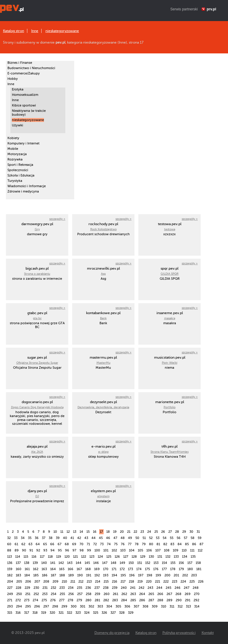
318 (35, 613)
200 (167, 575)
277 (62, 600)
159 (10, 569)
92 (38, 550)
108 (167, 550)
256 (71, 594)
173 (130, 569)
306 (127, 606)
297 (46, 606)
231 (45, 588)
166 (71, 569)
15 (88, 532)
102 (114, 550)
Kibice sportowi (24, 105)
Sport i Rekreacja (20, 165)
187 (53, 575)
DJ (37, 496)
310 (164, 606)
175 (147, 569)
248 (196, 588)
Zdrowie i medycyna (23, 191)
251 (28, 594)
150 (131, 563)
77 (130, 544)
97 (74, 550)
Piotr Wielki (170, 363)
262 (124, 594)
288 (160, 600)
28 (177, 532)
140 (44, 563)
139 (35, 563)
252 (36, 594)
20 (122, 532)
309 (155, 606)
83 (172, 544)
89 (17, 550)
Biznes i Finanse (20, 63)
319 (44, 613)
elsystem (103, 496)
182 (10, 575)
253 (45, 594)
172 (122, 569)
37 (44, 538)
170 (106, 569)
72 (95, 544)
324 (87, 613)
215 (106, 582)
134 (185, 557)
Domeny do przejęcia (112, 633)
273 (27, 600)
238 (106, 588)
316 (18, 613)
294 (19, 606)
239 (115, 588)
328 (122, 613)
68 (67, 544)
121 (75, 557)
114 (18, 557)
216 (115, 582)
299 (64, 606)
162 (36, 569)
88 (9, 550)
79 (144, 544)
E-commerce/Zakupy (24, 73)
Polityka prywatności (179, 633)
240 (124, 588)
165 (62, 569)
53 (158, 538)
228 (19, 588)
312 (180, 606)
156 (181, 563)
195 (123, 575)
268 (178, 594)
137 (18, 563)
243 (150, 588)
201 (176, 575)
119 (59, 557)
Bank (103, 318)
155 (173, 563)
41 (72, 538)
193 (106, 575)
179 (181, 569)
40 (65, 538)
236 (88, 588)
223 (175, 582)
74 (109, 544)
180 (190, 569)
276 (53, 600)
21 (129, 532)
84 (180, 544)
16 (95, 532)
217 (123, 582)
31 (198, 532)
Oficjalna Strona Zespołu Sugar (37, 363)
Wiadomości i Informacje (27, 186)
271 (10, 600)
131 (160, 557)
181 (199, 569)
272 (18, 600)
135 (193, 557)
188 (62, 575)
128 (134, 557)
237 (97, 588)
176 (156, 569)
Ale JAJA (37, 452)
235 (80, 588)
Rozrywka (15, 159)
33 (16, 538)
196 (132, 575)
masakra (170, 318)
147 (105, 563)
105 (140, 550)
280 (88, 600)
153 (156, 563)
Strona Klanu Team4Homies (170, 452)
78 (137, 544)
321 (61, 613)
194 (114, 575)
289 (170, 600)
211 (73, 582)
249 (10, 594)
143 (70, 563)
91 (31, 550)
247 (187, 588)
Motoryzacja (17, 154)
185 (36, 575)
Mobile (13, 149)
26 (163, 532)
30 (191, 532)
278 (71, 600)
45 (101, 538)
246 (178, 588)
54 (165, 538)
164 (53, 569)
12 (68, 532)
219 (140, 582)
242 (141, 588)
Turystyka (15, 181)
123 (92, 557)
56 (179, 538)
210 (64, 582)
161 (27, 569)
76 (123, 544)
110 (184, 550)
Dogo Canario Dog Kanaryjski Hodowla (37, 407)
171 (114, 569)
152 (148, 563)
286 (142, 600)
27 (170, 532)
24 (149, 532)
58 (193, 538)
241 (133, 588)
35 (30, 538)
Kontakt (208, 633)
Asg (103, 274)
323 (78, 613)
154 (164, 563)
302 (91, 606)
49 (130, 538)
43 (86, 538)
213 (89, 582)
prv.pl (211, 9)
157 (190, 563)
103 (123, 550)
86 (194, 544)
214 (98, 582)
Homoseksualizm (25, 95)
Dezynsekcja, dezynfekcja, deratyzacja (103, 407)
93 (45, 550)
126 (117, 557)
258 (89, 594)
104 (132, 550)
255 (62, 594)
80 (151, 544)
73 (102, 544)
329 (131, 613)
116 (34, 557)
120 (67, 557)
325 (96, 613)
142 (61, 563)
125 (109, 557)
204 (10, 582)
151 (140, 563)
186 (45, 575)
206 (28, 582)
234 (71, 588)
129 (143, 557)
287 (151, 600)
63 (30, 544)
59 (200, 538)
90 (24, 550)
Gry (37, 229)
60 (9, 544)
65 (45, 544)
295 (28, 606)
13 (75, 532)
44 (94, 538)
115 (26, 557)
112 (200, 550)
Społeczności (18, 170)
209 (56, 582)
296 (37, 606)
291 (188, 600)
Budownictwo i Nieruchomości (31, 68)
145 (87, 563)
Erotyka (18, 89)
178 (173, 569)
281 (97, 600)
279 (79, 600)
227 (10, 588)
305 (118, 606)
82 (165, 544)
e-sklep (103, 452)
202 (185, 575)
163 (44, 569)
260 (107, 594)
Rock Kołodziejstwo (103, 229)
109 (176, 550)
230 (36, 588)
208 (46, 582)
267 (169, 594)
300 (74, 606)
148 (114, 563)
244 (159, 588)
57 (186, 538)
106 (149, 550)
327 (113, 613)
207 (37, 582)
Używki (18, 125)
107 (158, 550)
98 (82, 550)
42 (79, 538)
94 (53, 550)
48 (123, 538)
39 (58, 538)
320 (52, 613)
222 (166, 582)
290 (179, 600)
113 (9, 557)
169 (97, 569)
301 (83, 606)
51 (144, 538)
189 (71, 575)
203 (194, 575)
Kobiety (13, 138)
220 (149, 582)
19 (115, 532)
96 (67, 550)
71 (88, 544)
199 (158, 575)
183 (18, 575)
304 (109, 606)
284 (124, 600)
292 (196, 600)
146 (96, 563)
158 (198, 563)
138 (27, 563)
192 (97, 575)
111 (192, 550)
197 (141, 575)
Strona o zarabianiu (37, 274)
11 (62, 532)
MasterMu (103, 363)
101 (106, 550)
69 (74, 544)
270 (197, 594)
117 (42, 557)
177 (164, 569)
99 (89, 550)
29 (184, 532)
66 (52, 544)
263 (133, 594)
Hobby (13, 79)
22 (135, 532)
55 (172, 538)
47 (115, 538)
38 (51, 538)
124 (100, 557)
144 (79, 563)
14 (81, 532)
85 (187, 544)
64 (38, 544)
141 (53, 563)
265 (151, 594)
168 (88, 569)
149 (122, 563)
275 (44, 600)
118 (50, 557)
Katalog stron (14, 31)
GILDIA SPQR (170, 274)
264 (142, 594)
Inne (35, 31)
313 (188, 606)
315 (10, 613)
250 (19, 594)
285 (133, 600)
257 (80, 594)
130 (151, 557)
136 (10, 563)
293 (10, 606)
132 (168, 557)
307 (136, 606)
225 (192, 582)
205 (19, 582)
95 (60, 550)
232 (53, 588)
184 (27, 575)
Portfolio (170, 407)
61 (16, 544)
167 (79, 569)
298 (55, 606)
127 (126, 557)
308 (145, 606)
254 (54, 594)
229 (27, 588)
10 (55, 532)
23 (142, 532)
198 (149, 575)
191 (89, 575)
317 (27, 613)
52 (151, 538)
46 (108, 538)
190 (80, 575)
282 (106, 600)
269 (188, 594)
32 (9, 538)
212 (81, 582)
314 (197, 606)
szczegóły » (57, 219)
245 (168, 588)
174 (139, 569)
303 (100, 606)
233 (62, 588)
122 (84, 557)
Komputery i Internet (23, 143)
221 (157, 582)
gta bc (37, 318)
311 (172, 606)
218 (132, 582)
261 (115, 594)
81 (158, 544)
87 (201, 544)
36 (37, 538)
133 (176, 557)
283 (115, 600)
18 (108, 532)
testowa (170, 229)
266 (160, 594)
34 (23, 538)
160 (19, 569)
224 (183, 582)
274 (35, 600)
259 (98, 594)
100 (97, 550)
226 (201, 582)
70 (81, 544)
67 (60, 544)
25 (156, 532)
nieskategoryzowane (62, 31)
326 (104, 613)
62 (23, 544)
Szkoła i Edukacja (21, 175)
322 (69, 613)
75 (116, 544)
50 (137, 538)
